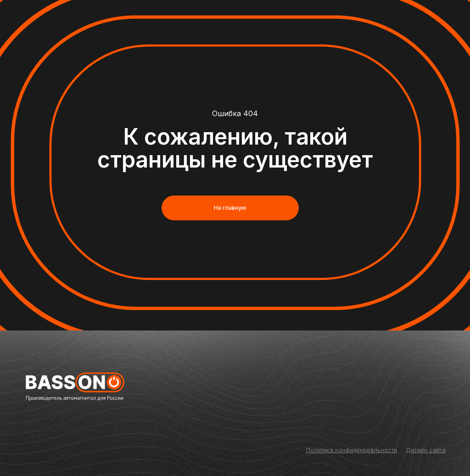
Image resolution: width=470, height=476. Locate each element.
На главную (230, 208)
